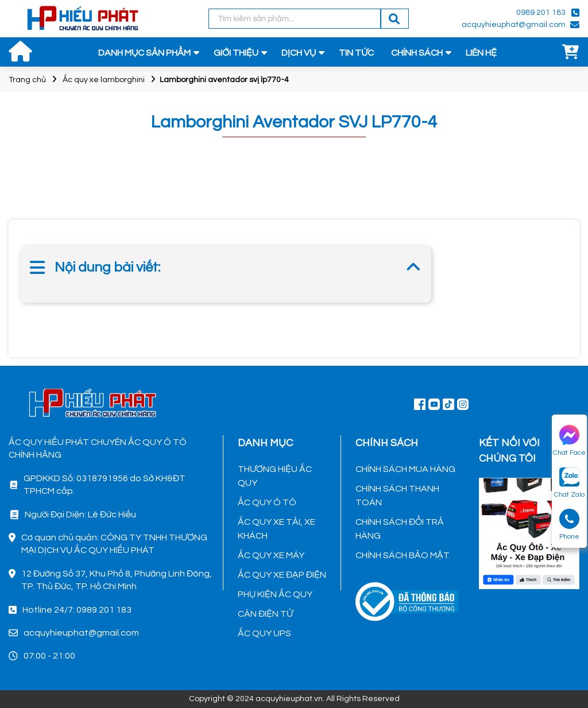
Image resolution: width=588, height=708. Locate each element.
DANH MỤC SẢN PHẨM (144, 53)
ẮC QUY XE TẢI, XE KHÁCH (276, 529)
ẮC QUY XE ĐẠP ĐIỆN (282, 575)
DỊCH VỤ (299, 53)
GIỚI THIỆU (236, 53)
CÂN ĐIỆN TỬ (265, 614)
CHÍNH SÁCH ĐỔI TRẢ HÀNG (400, 529)
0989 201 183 (541, 13)
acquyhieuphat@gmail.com (514, 25)
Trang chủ (27, 80)
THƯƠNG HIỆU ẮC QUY (275, 476)
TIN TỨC (356, 53)
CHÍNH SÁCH (417, 53)
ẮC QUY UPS (264, 633)
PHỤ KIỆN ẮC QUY (275, 594)
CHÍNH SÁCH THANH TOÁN (397, 496)
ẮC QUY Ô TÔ (267, 502)
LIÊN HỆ (481, 53)
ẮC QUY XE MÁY (271, 555)
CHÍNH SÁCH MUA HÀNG (405, 469)
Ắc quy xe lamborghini (104, 80)
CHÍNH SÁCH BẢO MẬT (403, 555)
